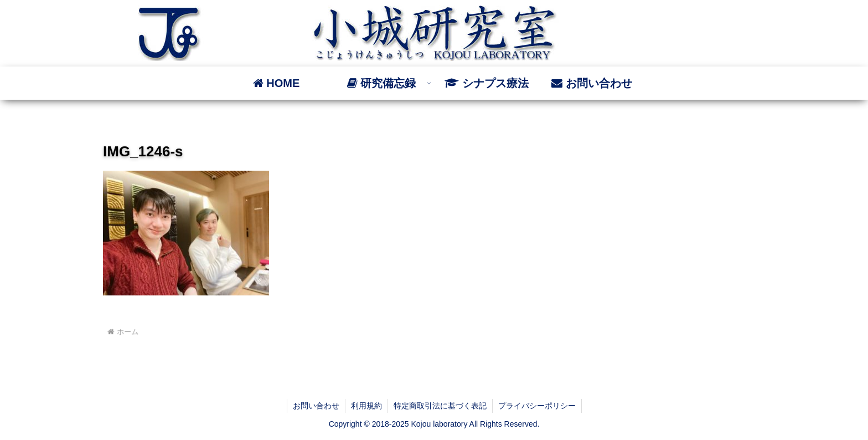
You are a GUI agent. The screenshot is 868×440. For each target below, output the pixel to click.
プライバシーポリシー (537, 406)
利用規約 (366, 406)
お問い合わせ (316, 406)
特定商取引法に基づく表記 (440, 406)
